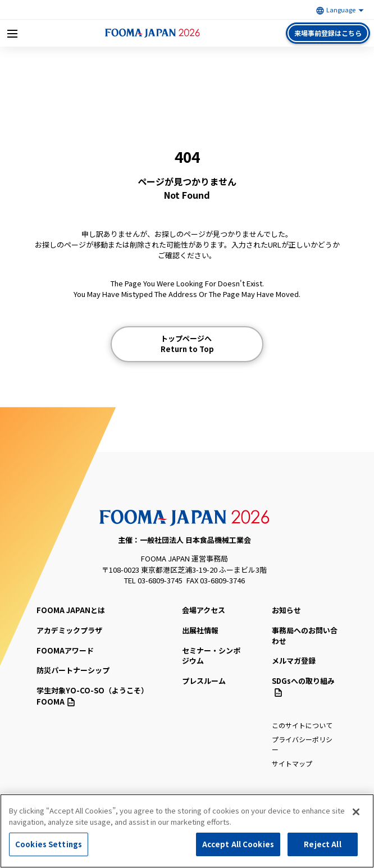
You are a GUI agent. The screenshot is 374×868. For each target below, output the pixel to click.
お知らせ (286, 610)
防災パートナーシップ (73, 670)
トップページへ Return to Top (187, 344)
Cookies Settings (49, 844)
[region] (187, 831)
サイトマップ (292, 763)
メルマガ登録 (294, 661)
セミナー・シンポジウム (211, 656)
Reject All (322, 844)
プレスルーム (204, 681)
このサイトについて (302, 725)
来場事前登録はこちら (328, 33)
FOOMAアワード (65, 650)
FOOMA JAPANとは (71, 610)
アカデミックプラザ (69, 630)
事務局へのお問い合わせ (305, 636)
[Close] (356, 812)
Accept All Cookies (238, 844)
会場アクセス (204, 610)
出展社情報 (200, 630)
